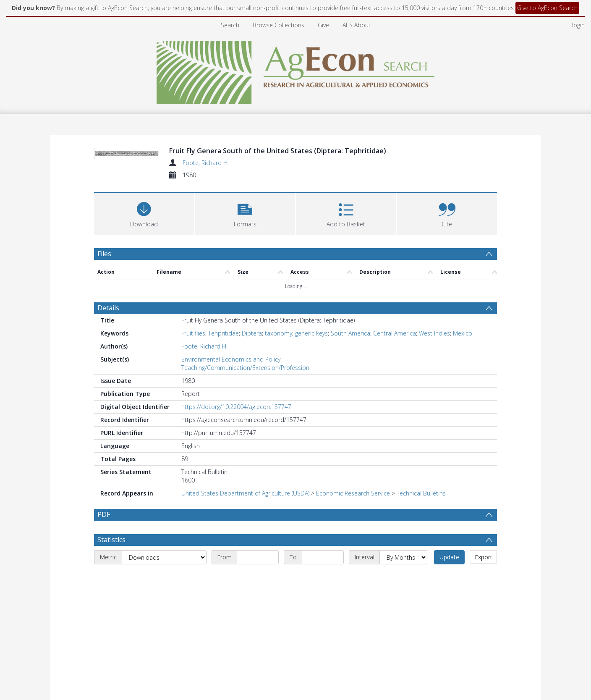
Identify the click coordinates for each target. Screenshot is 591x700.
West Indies (434, 333)
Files (104, 254)
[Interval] (403, 557)
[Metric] (164, 557)
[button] (245, 213)
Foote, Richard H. (206, 163)
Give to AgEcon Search (547, 8)
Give (323, 25)
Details (108, 308)
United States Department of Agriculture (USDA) (245, 493)
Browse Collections (279, 25)
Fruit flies (193, 333)
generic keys (311, 333)
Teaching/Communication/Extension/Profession (245, 368)
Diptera (252, 333)
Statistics (111, 540)
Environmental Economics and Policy (231, 359)
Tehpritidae (224, 333)
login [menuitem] (578, 25)
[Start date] (258, 557)
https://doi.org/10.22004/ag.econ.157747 (236, 407)
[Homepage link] (296, 70)
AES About (357, 25)
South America (350, 333)
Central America (395, 333)
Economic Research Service (353, 493)
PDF (104, 514)
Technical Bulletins (421, 493)
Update (449, 557)
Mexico (463, 333)
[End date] (323, 557)
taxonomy (279, 333)
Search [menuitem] (230, 25)
